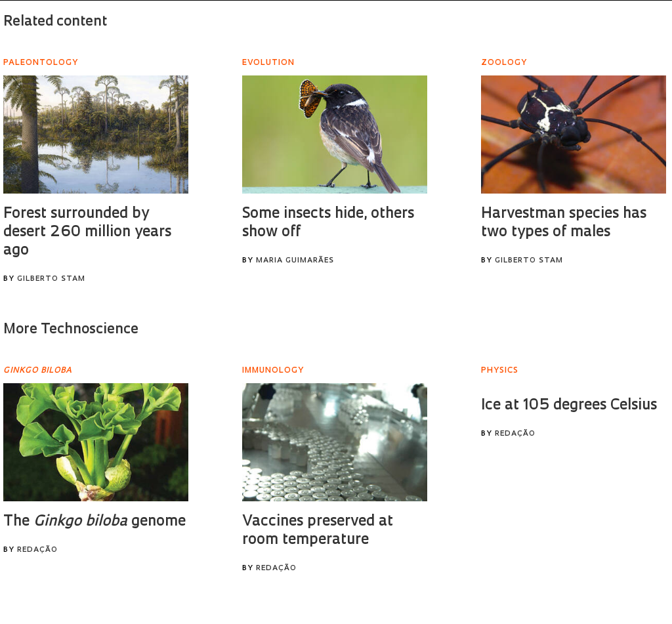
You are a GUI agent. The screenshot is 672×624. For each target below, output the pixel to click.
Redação (37, 550)
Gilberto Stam (51, 279)
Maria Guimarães (295, 261)
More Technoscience (71, 330)
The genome (94, 522)
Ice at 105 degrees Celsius (569, 406)
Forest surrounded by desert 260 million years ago (87, 233)
